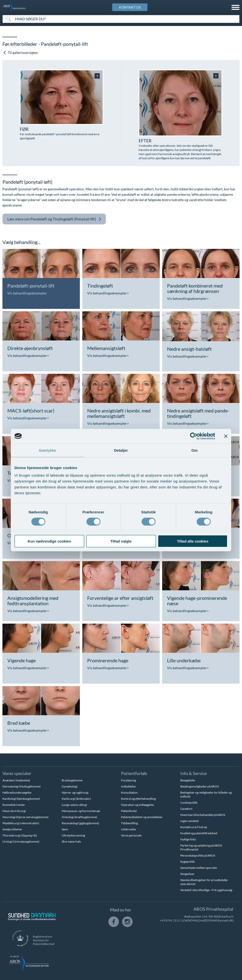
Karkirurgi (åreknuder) (76, 799)
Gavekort (186, 809)
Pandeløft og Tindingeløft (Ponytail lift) (54, 219)
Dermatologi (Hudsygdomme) (22, 786)
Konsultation (129, 792)
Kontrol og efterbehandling (138, 799)
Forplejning (128, 780)
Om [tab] (194, 450)
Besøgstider (188, 780)
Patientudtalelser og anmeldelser (142, 817)
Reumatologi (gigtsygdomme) (80, 823)
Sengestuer (187, 874)
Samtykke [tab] (48, 450)
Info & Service (194, 773)
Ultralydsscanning (73, 835)
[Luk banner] (226, 436)
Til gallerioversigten (20, 53)
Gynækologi (70, 786)
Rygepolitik (188, 862)
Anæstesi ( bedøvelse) (16, 780)
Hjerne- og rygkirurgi (75, 792)
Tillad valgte (121, 541)
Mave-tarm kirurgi (14, 811)
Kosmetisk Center (14, 805)
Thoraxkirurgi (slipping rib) (20, 835)
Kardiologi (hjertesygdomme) (21, 799)
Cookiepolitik (189, 803)
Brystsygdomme (72, 780)
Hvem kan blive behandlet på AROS (203, 815)
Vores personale (131, 835)
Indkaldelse (128, 786)
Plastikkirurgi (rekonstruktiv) (21, 823)
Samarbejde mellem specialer (199, 868)
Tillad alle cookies (193, 541)
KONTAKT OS (130, 7)
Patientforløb (134, 773)
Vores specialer (17, 773)
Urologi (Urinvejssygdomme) (21, 841)
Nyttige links (188, 839)
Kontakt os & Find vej (194, 827)
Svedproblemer (12, 829)
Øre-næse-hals (71, 841)
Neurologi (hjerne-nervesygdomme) (25, 817)
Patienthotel (129, 811)
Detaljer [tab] (121, 450)
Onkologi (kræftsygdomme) (79, 817)
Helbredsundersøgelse (17, 792)
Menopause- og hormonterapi (81, 811)
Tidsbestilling (129, 823)
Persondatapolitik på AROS (198, 855)
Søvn (65, 829)
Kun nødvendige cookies (49, 541)
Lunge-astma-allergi (74, 805)
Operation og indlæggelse (137, 805)
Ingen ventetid (189, 821)
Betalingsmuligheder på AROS (200, 786)
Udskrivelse (128, 829)
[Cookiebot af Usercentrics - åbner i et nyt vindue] (194, 436)
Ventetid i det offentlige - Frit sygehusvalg (206, 890)
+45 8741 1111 (170, 920)
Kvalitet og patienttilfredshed (199, 833)
